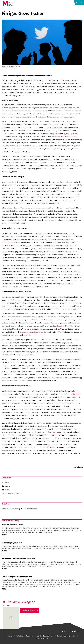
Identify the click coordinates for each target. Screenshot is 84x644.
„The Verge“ (76, 394)
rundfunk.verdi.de (60, 636)
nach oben (77, 467)
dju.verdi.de (72, 636)
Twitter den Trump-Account (66, 137)
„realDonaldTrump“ (55, 128)
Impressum (9, 636)
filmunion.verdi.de (42, 639)
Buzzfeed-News (63, 326)
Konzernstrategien (16, 509)
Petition (53, 432)
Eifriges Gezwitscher (31, 509)
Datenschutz (47, 636)
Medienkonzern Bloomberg (32, 332)
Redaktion (30, 636)
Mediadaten (20, 636)
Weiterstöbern (29, 610)
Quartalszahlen (49, 246)
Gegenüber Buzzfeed (32, 397)
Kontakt (38, 636)
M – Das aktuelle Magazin (19, 602)
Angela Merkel (21, 160)
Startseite (5, 509)
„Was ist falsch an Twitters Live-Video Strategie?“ (61, 359)
